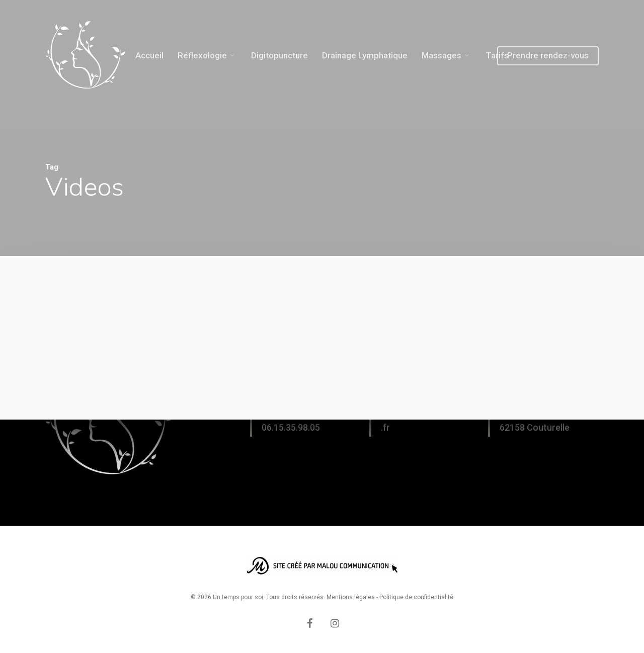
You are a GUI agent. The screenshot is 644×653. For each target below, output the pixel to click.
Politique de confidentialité (416, 597)
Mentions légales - (353, 597)
